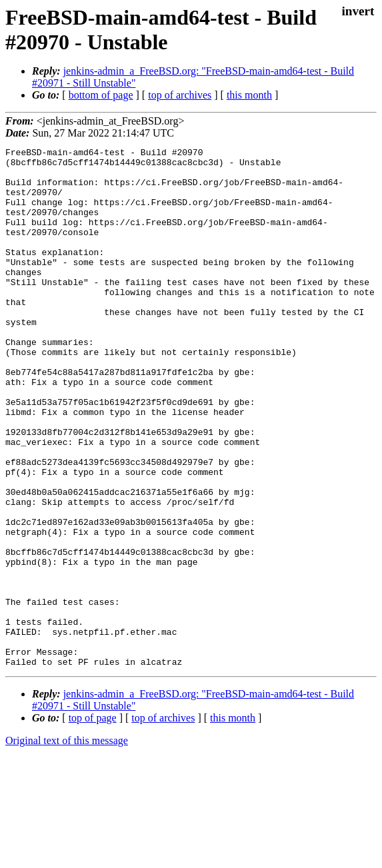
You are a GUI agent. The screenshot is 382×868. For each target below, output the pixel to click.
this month (249, 95)
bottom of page (101, 95)
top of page (93, 822)
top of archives (180, 95)
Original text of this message (67, 844)
